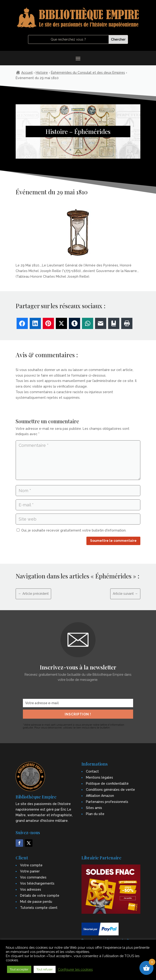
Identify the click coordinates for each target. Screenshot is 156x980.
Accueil (27, 73)
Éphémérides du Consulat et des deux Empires (88, 73)
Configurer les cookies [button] (75, 969)
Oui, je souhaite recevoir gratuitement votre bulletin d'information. (71, 530)
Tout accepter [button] (19, 969)
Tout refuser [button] (45, 969)
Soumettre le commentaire (113, 541)
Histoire (42, 73)
